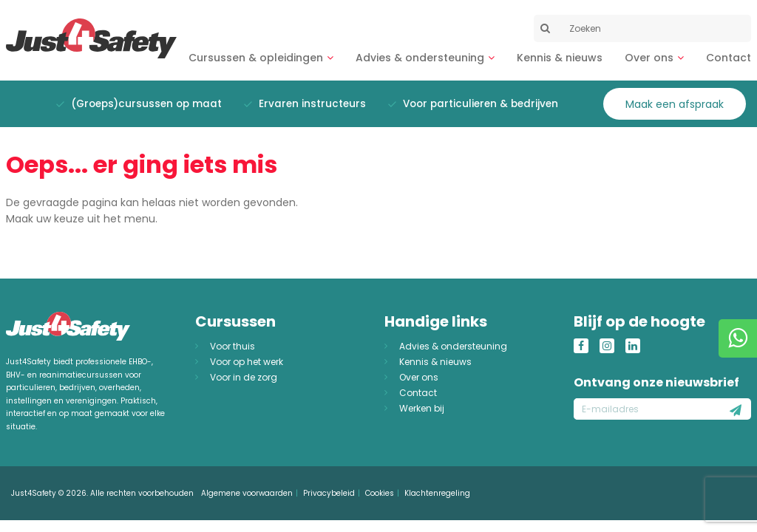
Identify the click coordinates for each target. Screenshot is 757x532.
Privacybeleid (329, 493)
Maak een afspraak (675, 104)
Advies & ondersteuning (420, 58)
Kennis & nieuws (560, 58)
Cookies (380, 493)
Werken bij (422, 408)
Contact (729, 58)
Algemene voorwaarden (247, 493)
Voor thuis (232, 346)
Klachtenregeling (437, 493)
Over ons (649, 58)
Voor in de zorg (244, 377)
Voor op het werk (247, 362)
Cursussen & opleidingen (256, 58)
